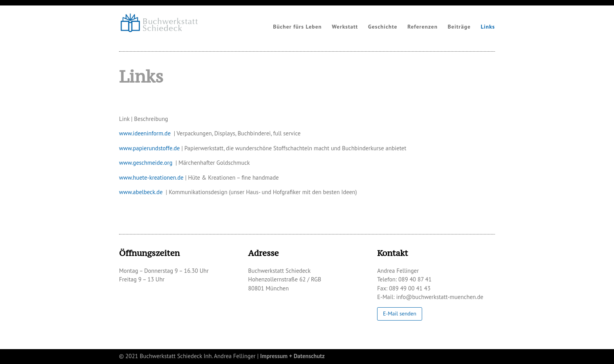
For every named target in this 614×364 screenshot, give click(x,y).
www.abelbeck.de (141, 192)
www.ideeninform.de (145, 133)
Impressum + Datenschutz (292, 356)
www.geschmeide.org (146, 163)
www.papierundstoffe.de (149, 148)
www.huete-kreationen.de (151, 177)
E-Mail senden (400, 314)
